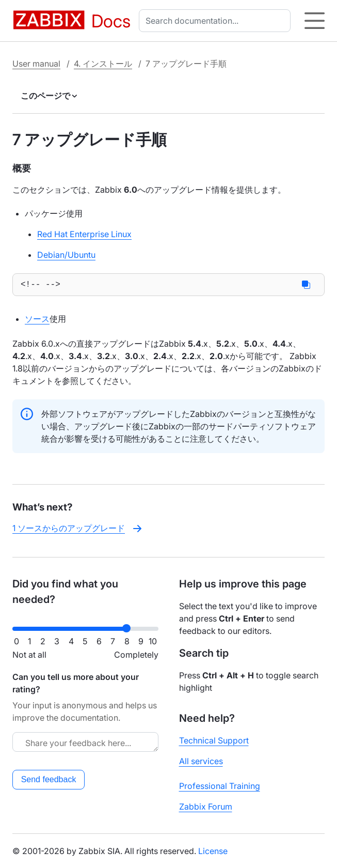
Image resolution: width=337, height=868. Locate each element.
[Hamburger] (315, 21)
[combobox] (217, 21)
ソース (37, 321)
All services (201, 761)
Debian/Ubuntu (66, 255)
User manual (36, 64)
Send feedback (49, 779)
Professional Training (220, 786)
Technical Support (214, 740)
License (213, 851)
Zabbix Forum (206, 807)
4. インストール (103, 64)
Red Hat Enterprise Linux (84, 234)
